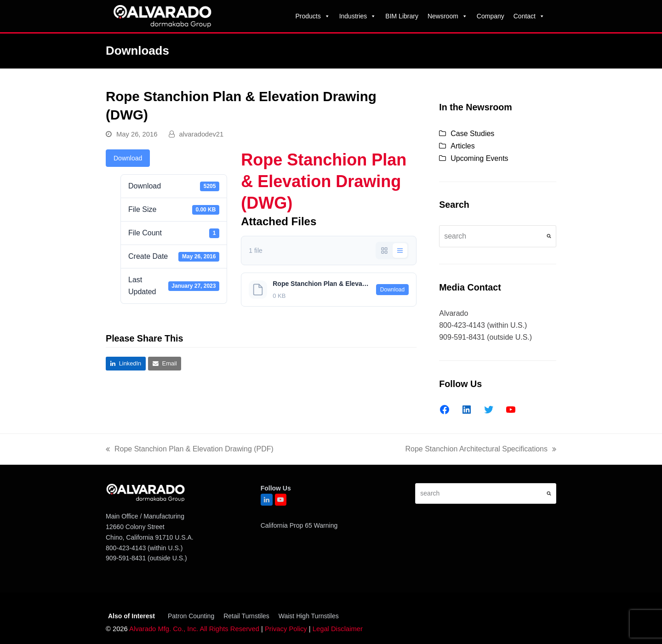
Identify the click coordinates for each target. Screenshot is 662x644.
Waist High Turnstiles (309, 616)
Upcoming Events (479, 158)
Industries (358, 16)
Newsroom (448, 16)
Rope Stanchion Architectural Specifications (481, 450)
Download (128, 158)
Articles (462, 146)
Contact (529, 16)
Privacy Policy (286, 629)
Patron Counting (191, 616)
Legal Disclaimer (338, 629)
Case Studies (472, 134)
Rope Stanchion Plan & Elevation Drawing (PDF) (190, 450)
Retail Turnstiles (246, 616)
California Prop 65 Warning (299, 525)
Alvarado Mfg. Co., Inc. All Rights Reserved (194, 629)
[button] (126, 364)
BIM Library (402, 16)
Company (491, 16)
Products (312, 16)
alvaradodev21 (202, 134)
